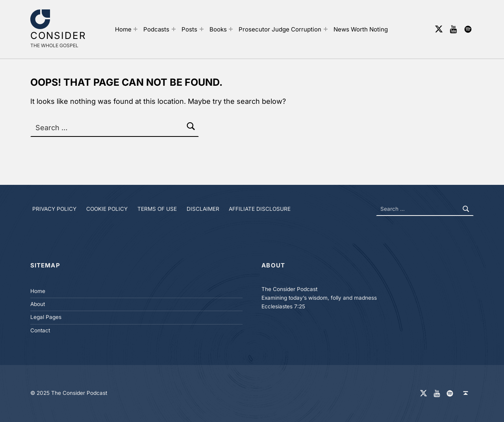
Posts (189, 29)
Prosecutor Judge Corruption (280, 29)
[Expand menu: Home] (135, 29)
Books (218, 29)
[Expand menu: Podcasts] (174, 29)
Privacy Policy (54, 209)
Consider (58, 35)
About (38, 304)
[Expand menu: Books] (231, 29)
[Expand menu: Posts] (202, 29)
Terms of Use (157, 209)
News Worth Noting (361, 29)
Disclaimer (203, 209)
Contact (40, 330)
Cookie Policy (107, 209)
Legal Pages (46, 317)
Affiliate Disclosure (260, 209)
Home (123, 29)
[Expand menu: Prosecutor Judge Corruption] (326, 29)
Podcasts (156, 29)
